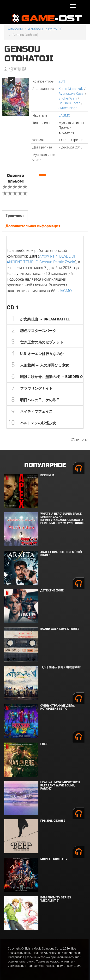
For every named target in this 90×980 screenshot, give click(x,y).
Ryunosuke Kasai (71, 94)
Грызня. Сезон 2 (53, 821)
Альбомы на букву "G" (45, 29)
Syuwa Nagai (68, 108)
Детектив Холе (52, 590)
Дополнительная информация (33, 226)
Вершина (47, 475)
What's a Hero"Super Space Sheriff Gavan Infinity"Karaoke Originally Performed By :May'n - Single (63, 519)
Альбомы (15, 29)
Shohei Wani (68, 98)
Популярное (45, 465)
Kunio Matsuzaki (71, 89)
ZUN (62, 81)
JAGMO (64, 115)
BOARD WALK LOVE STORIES (60, 629)
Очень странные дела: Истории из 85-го (58, 707)
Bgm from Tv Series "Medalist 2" (56, 899)
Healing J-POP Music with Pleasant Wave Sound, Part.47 (60, 785)
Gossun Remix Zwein (57, 262)
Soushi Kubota (69, 103)
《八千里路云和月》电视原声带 (60, 667)
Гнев (44, 744)
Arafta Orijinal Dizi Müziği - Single (62, 554)
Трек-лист (15, 215)
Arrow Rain (48, 256)
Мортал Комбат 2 (54, 859)
